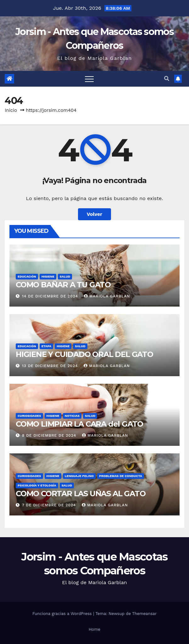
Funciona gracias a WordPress (63, 614)
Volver (95, 214)
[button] (167, 79)
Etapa (47, 346)
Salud (65, 276)
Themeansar (144, 614)
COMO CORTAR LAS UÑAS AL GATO (81, 494)
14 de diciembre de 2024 (51, 296)
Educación (27, 276)
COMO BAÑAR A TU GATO (63, 285)
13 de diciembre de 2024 (51, 366)
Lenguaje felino (79, 476)
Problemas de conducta (121, 476)
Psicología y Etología (37, 485)
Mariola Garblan (107, 296)
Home (94, 629)
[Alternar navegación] (89, 79)
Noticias (72, 416)
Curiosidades (29, 416)
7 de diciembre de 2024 (50, 505)
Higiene (48, 276)
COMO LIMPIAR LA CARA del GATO (79, 424)
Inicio (11, 110)
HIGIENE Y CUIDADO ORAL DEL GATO (84, 354)
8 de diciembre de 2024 (50, 435)
